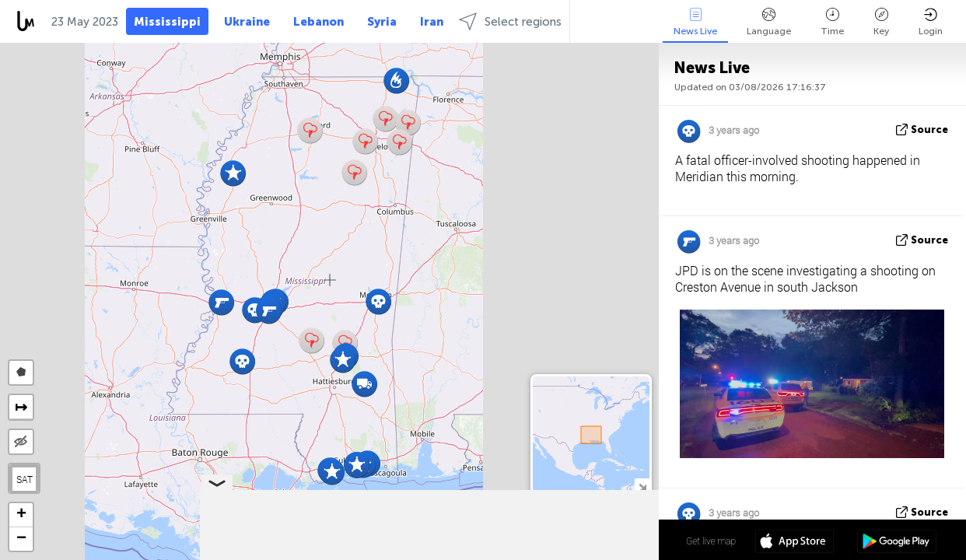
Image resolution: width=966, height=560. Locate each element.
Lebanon (318, 22)
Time (832, 22)
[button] (310, 130)
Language (769, 22)
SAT (24, 479)
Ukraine (247, 22)
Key (881, 22)
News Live (695, 22)
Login (931, 22)
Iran (432, 22)
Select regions (510, 21)
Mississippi (167, 22)
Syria (382, 22)
